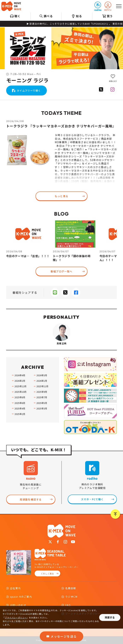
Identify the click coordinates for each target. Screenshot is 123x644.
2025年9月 (42, 392)
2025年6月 (20, 403)
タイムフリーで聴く (29, 91)
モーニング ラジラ (27, 80)
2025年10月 (20, 392)
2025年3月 (42, 408)
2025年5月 (42, 403)
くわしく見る (47, 574)
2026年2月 (20, 381)
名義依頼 (71, 588)
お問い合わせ (18, 605)
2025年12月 (20, 386)
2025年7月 (42, 397)
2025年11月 (42, 386)
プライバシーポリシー (16, 618)
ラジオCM (71, 597)
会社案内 (15, 588)
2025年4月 (20, 408)
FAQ (68, 605)
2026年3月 (42, 375)
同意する (110, 617)
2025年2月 (20, 414)
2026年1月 (42, 381)
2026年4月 (20, 375)
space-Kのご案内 (21, 597)
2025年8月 (20, 397)
